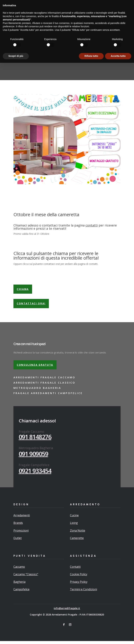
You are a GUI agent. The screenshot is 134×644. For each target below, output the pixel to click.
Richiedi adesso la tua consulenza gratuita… (47, 3)
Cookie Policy (79, 577)
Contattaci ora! (32, 306)
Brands (18, 526)
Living (74, 526)
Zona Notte (78, 533)
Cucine (74, 518)
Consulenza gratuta (36, 367)
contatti (92, 227)
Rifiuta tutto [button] (91, 637)
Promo (79, 10)
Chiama (23, 291)
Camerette (77, 541)
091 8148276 (35, 440)
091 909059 (33, 457)
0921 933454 (35, 474)
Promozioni (21, 533)
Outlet (18, 541)
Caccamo (19, 570)
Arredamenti (22, 518)
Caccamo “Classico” (26, 577)
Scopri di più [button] (16, 637)
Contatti (75, 570)
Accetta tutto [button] (118, 637)
